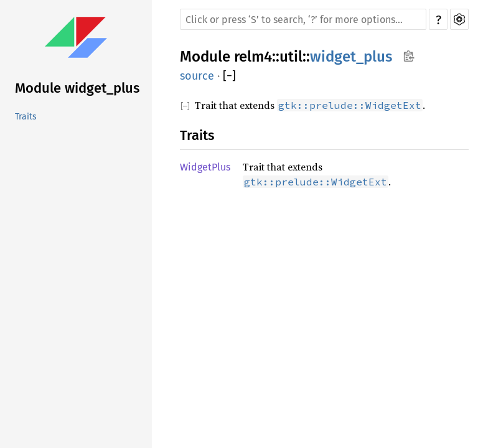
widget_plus (351, 57)
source (197, 76)
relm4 (253, 57)
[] (229, 76)
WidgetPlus (205, 167)
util (291, 57)
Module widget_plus (77, 88)
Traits (26, 117)
